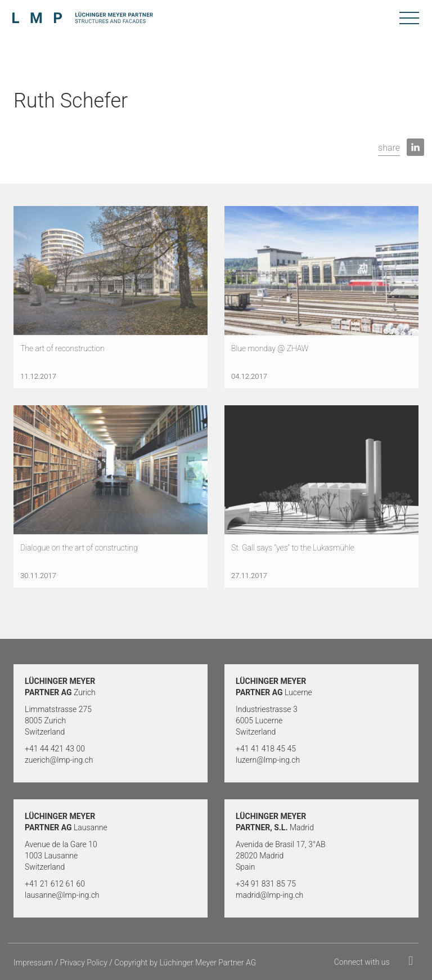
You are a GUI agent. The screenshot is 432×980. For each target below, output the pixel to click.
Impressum (33, 963)
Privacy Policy (83, 963)
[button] (389, 148)
